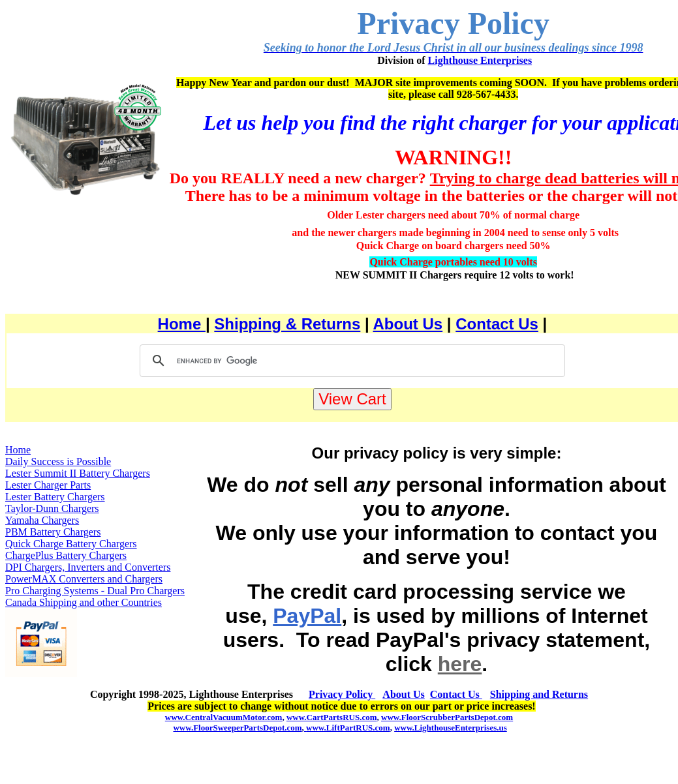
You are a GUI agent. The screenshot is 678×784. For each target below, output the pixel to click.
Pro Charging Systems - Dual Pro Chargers (95, 591)
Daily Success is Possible (58, 461)
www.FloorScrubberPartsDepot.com (447, 717)
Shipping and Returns (539, 694)
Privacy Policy (342, 694)
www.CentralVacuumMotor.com (224, 717)
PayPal (307, 616)
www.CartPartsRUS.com (332, 717)
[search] (350, 361)
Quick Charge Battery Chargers (71, 544)
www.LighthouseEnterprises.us (451, 728)
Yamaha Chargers (42, 520)
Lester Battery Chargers (55, 497)
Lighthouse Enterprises (480, 60)
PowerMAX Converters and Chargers (84, 579)
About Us (408, 324)
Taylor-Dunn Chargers (52, 508)
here (460, 664)
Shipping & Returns (287, 324)
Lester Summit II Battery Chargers (78, 473)
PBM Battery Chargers (53, 532)
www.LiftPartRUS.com (347, 728)
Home (182, 324)
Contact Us (497, 324)
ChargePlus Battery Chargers (66, 555)
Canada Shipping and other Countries (84, 602)
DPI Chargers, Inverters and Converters (88, 567)
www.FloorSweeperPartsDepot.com (237, 728)
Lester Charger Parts (48, 485)
